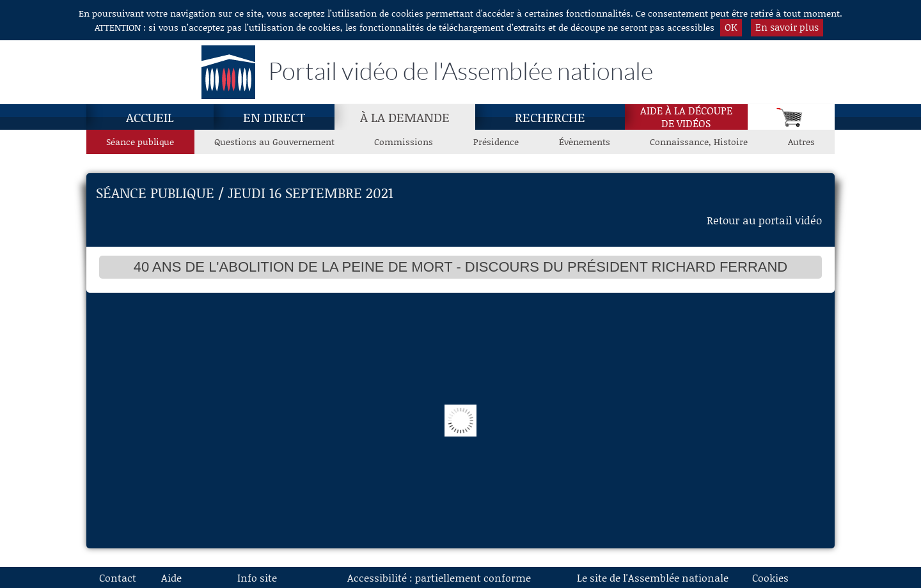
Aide (171, 577)
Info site (257, 577)
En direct (274, 117)
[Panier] (791, 117)
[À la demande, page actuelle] (405, 117)
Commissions (404, 142)
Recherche (550, 117)
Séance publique (140, 142)
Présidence (496, 142)
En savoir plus (787, 27)
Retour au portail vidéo (764, 220)
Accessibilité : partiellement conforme (439, 577)
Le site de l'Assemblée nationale (653, 577)
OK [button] (731, 27)
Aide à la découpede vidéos (686, 117)
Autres (801, 142)
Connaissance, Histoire (699, 142)
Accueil (150, 117)
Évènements (585, 142)
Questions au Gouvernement (274, 142)
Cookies (770, 577)
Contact (118, 577)
